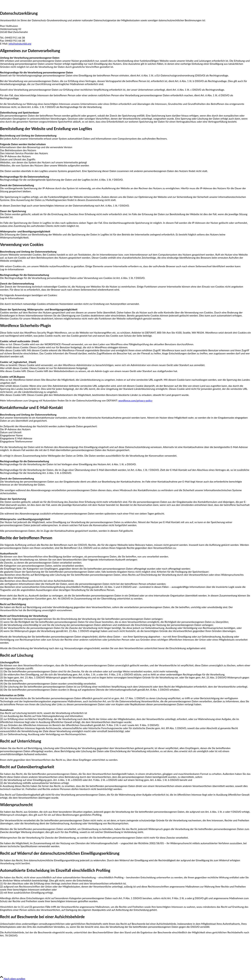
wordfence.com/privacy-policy (135, 400)
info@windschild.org (20, 44)
